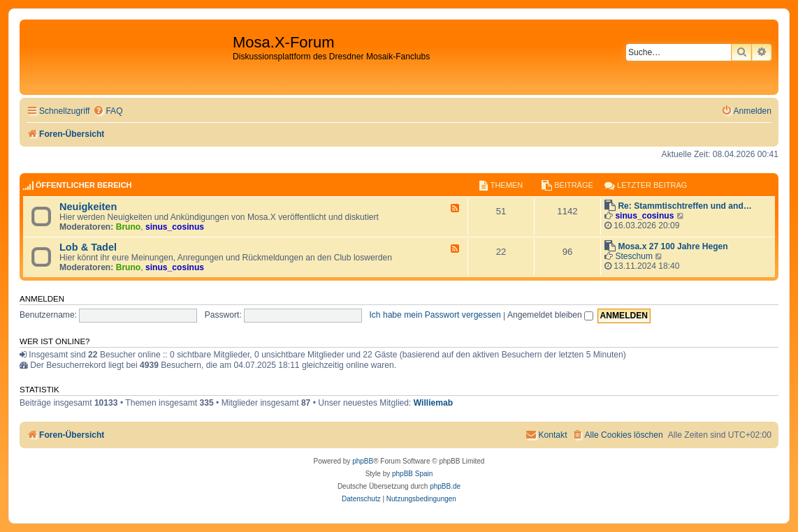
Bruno (129, 227)
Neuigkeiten (88, 207)
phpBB (363, 461)
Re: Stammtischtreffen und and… (685, 206)
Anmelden (42, 299)
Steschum (634, 256)
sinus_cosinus (175, 227)
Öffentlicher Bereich (84, 185)
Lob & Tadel (88, 247)
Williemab (433, 403)
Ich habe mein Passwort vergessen (435, 315)
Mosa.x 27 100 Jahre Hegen (673, 246)
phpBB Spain (412, 474)
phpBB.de (445, 486)
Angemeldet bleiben (550, 315)
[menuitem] (108, 111)
